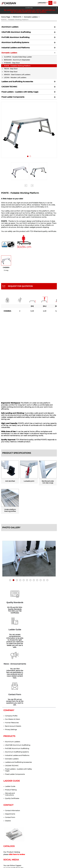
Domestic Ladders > (32, 17)
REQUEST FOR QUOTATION (20, 290)
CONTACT (8, 751)
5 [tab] (24, 579)
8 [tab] (34, 579)
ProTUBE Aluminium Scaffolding (14, 38)
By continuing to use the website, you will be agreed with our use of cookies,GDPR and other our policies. (30, 11)
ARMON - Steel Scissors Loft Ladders (17, 77)
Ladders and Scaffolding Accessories (16, 84)
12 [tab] (47, 579)
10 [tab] (41, 579)
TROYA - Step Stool (11, 71)
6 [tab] (27, 579)
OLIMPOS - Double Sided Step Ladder (18, 59)
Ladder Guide (10, 732)
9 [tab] (37, 579)
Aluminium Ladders (9, 27)
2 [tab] (31, 161)
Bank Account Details (13, 671)
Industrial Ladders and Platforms (15, 49)
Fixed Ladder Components (12, 101)
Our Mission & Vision (13, 664)
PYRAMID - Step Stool (12, 65)
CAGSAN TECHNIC (8, 90)
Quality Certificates (12, 744)
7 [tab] (30, 579)
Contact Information (13, 757)
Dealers (8, 767)
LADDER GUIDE (12, 727)
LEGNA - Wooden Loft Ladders (15, 80)
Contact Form (10, 763)
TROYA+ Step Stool (11, 74)
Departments (10, 760)
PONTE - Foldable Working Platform (15, 20)
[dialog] (54, 863)
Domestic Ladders (9, 55)
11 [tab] (44, 579)
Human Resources (12, 668)
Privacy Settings (11, 675)
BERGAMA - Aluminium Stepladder (17, 62)
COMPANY (9, 655)
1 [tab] (28, 161)
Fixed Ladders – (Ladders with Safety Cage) (19, 95)
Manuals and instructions (10, 740)
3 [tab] (17, 579)
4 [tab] (20, 579)
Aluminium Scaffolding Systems (14, 44)
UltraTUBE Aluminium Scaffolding (15, 33)
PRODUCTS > (18, 17)
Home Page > (7, 17)
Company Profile (11, 661)
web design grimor (29, 865)
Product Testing (11, 736)
